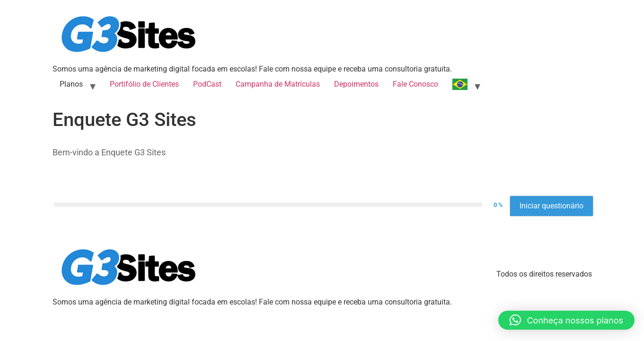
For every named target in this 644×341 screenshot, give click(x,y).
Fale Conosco (415, 84)
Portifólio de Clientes (144, 84)
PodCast (207, 84)
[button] (566, 320)
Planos (71, 84)
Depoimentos (356, 84)
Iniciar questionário (551, 206)
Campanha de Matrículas (278, 84)
